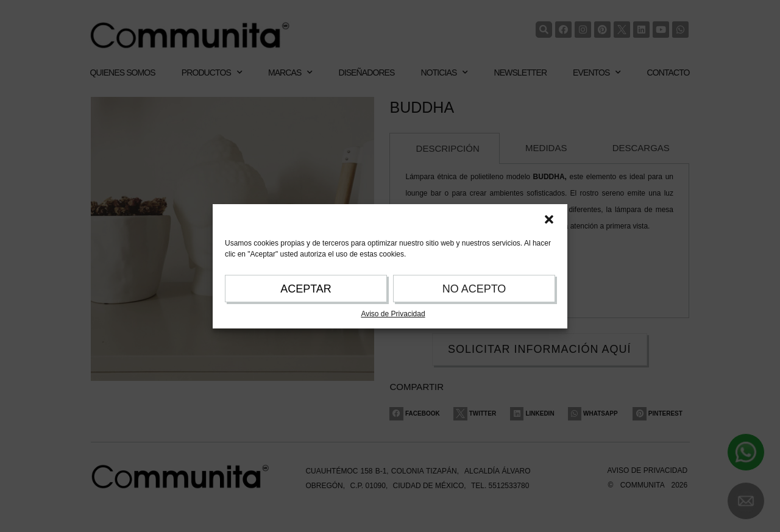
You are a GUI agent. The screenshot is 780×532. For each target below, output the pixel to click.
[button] (549, 219)
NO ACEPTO (474, 289)
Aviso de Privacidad (393, 314)
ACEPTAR (306, 289)
